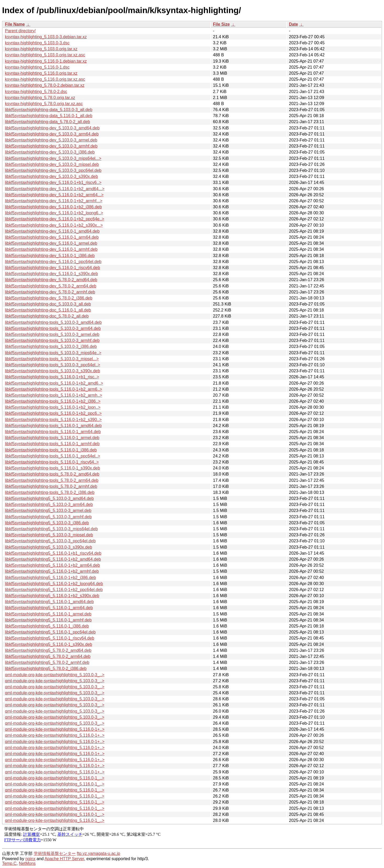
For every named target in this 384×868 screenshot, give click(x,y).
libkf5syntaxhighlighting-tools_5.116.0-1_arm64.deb (53, 432)
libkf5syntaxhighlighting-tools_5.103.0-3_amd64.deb (53, 322)
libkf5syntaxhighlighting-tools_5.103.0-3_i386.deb (51, 346)
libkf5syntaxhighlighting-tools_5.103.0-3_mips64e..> (53, 353)
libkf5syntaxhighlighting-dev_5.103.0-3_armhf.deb (51, 146)
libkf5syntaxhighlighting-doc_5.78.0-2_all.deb (47, 316)
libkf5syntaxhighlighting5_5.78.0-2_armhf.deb (47, 662)
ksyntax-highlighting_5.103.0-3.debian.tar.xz (46, 37)
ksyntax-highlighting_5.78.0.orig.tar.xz (40, 98)
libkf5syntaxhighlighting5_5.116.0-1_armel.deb (48, 614)
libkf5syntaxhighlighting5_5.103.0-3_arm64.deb (49, 504)
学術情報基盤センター (55, 853)
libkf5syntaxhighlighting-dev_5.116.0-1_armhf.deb (51, 249)
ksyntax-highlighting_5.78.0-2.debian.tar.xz (45, 85)
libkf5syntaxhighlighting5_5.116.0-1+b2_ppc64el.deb (54, 590)
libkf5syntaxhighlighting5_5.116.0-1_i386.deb (47, 626)
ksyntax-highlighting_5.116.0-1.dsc (37, 67)
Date (294, 24)
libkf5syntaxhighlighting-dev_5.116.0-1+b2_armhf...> (54, 201)
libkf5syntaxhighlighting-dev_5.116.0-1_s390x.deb (51, 274)
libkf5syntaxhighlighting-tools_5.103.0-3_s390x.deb (53, 371)
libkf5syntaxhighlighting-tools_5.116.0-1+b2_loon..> (53, 407)
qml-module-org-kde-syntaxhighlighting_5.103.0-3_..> (55, 675)
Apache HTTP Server (64, 859)
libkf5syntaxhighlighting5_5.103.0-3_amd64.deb (49, 498)
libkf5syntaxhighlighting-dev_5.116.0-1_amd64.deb (52, 231)
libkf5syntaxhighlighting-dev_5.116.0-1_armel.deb (51, 243)
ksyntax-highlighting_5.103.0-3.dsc (37, 43)
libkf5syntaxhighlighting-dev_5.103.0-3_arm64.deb (52, 134)
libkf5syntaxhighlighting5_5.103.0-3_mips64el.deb (51, 529)
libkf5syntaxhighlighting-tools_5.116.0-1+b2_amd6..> (54, 383)
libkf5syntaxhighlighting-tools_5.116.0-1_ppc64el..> (53, 456)
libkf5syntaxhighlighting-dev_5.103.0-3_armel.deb (51, 140)
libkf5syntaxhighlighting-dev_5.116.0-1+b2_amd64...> (55, 189)
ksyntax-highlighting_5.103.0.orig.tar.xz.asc (45, 55)
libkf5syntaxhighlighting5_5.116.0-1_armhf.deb (48, 620)
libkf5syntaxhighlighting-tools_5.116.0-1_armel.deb (52, 438)
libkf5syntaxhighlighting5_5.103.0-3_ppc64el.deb (50, 541)
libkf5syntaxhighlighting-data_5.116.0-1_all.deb (49, 116)
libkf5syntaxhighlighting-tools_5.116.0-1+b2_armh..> (54, 395)
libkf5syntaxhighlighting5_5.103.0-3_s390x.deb (49, 547)
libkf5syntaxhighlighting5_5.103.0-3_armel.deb (48, 511)
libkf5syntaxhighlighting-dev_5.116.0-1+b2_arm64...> (54, 195)
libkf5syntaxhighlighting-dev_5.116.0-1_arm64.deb (52, 237)
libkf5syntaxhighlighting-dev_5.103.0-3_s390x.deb (51, 176)
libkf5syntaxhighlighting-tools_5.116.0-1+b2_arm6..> (54, 389)
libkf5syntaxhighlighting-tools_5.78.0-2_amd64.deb (52, 474)
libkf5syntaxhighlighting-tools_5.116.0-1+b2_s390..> (53, 420)
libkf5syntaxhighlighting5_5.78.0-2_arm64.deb (48, 656)
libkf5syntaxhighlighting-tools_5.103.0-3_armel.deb (52, 334)
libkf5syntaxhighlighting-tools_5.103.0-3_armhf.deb (52, 340)
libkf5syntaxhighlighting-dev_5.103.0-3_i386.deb (50, 152)
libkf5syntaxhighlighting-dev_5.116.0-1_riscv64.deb (53, 268)
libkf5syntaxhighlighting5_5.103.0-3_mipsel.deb (49, 535)
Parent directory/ (20, 31)
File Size (221, 24)
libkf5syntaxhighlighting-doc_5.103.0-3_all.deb (48, 304)
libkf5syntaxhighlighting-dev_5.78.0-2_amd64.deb (51, 280)
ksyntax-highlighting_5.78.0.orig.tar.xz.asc (44, 104)
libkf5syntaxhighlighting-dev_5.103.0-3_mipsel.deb (52, 164)
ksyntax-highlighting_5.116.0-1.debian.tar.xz (46, 61)
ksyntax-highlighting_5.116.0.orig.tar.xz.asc (45, 79)
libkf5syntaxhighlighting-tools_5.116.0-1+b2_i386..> (53, 401)
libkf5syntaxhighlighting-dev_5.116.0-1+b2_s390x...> (54, 225)
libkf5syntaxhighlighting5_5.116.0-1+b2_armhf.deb (52, 571)
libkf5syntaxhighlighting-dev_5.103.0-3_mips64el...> (53, 158)
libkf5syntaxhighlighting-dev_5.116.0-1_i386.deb (50, 256)
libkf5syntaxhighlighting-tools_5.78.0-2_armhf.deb (51, 486)
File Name (15, 24)
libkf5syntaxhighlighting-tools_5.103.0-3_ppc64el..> (53, 365)
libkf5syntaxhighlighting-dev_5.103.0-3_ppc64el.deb (53, 170)
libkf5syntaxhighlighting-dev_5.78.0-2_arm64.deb (51, 286)
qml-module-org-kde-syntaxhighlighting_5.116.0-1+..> (55, 729)
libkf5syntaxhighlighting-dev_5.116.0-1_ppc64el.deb (53, 262)
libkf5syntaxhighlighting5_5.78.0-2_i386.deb (46, 668)
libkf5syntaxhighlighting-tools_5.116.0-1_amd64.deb (53, 426)
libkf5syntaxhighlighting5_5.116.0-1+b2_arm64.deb (52, 565)
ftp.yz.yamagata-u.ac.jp (98, 853)
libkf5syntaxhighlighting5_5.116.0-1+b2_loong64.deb (54, 584)
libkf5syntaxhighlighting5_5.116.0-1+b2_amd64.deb (53, 559)
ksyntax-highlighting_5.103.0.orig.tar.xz (41, 49)
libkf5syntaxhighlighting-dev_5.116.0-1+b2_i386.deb (53, 207)
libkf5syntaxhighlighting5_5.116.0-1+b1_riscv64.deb (53, 553)
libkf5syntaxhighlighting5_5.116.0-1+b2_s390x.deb (52, 596)
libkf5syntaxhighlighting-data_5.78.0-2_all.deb (48, 122)
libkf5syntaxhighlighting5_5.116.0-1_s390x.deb (49, 644)
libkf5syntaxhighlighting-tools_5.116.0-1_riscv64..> (52, 462)
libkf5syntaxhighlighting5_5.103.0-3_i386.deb (47, 523)
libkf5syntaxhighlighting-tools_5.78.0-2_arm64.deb (52, 480)
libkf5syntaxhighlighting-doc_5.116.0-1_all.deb (48, 310)
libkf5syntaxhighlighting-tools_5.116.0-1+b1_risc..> (52, 377)
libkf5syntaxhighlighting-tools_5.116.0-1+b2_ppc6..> (53, 413)
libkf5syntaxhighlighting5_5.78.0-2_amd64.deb (48, 650)
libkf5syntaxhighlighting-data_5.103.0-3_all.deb (49, 110)
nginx (30, 859)
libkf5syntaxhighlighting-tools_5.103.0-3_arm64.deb (53, 328)
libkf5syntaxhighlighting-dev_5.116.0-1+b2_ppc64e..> (55, 219)
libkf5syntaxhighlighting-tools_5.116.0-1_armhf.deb (52, 444)
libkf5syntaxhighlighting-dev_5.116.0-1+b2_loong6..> (54, 213)
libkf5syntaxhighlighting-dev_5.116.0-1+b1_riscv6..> (53, 182)
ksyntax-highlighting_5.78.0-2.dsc (36, 92)
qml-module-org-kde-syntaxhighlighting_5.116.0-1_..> (55, 778)
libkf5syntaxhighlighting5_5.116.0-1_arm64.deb (49, 608)
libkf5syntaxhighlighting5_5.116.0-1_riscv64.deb (50, 638)
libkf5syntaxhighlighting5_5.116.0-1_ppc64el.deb (50, 632)
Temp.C (9, 863)
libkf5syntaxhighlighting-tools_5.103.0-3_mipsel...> (52, 359)
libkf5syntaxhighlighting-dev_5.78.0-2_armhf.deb (50, 292)
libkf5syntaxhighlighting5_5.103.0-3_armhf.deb (48, 517)
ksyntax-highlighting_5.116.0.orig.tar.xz (41, 73)
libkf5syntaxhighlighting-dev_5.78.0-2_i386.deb (49, 298)
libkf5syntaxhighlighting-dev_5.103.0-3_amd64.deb (52, 128)
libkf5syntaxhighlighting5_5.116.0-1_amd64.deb (49, 602)
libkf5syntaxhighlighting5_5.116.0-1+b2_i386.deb (50, 578)
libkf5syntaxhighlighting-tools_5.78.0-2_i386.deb (50, 492)
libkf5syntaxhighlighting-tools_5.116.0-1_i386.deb (51, 450)
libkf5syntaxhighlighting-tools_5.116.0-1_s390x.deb (53, 468)
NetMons (27, 863)
